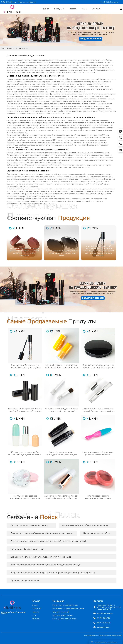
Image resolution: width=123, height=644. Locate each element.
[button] (112, 242)
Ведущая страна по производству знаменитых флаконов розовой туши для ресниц (53, 573)
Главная (4, 48)
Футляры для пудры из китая (25, 580)
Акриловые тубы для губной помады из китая (85, 525)
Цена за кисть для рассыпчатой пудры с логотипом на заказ (41, 557)
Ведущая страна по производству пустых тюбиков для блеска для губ (45, 565)
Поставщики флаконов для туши (27, 549)
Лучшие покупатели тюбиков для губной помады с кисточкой (42, 533)
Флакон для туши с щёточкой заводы (29, 525)
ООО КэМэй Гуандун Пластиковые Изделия (19, 2)
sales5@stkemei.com (111, 2)
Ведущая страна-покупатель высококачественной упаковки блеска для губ (48, 541)
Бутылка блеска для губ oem (98, 533)
